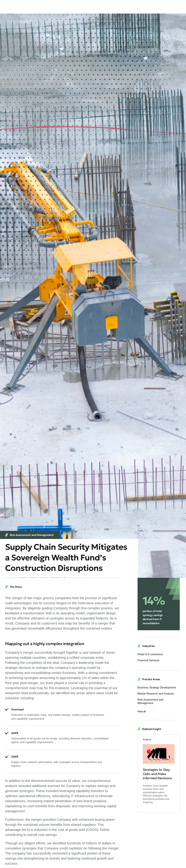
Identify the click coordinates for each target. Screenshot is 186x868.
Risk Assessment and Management (32, 535)
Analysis (147, 740)
